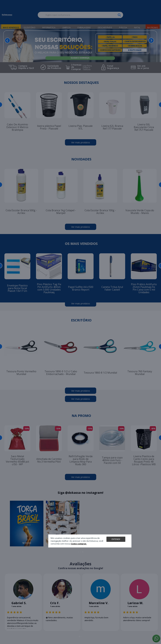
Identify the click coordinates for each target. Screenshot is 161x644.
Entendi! (116, 539)
